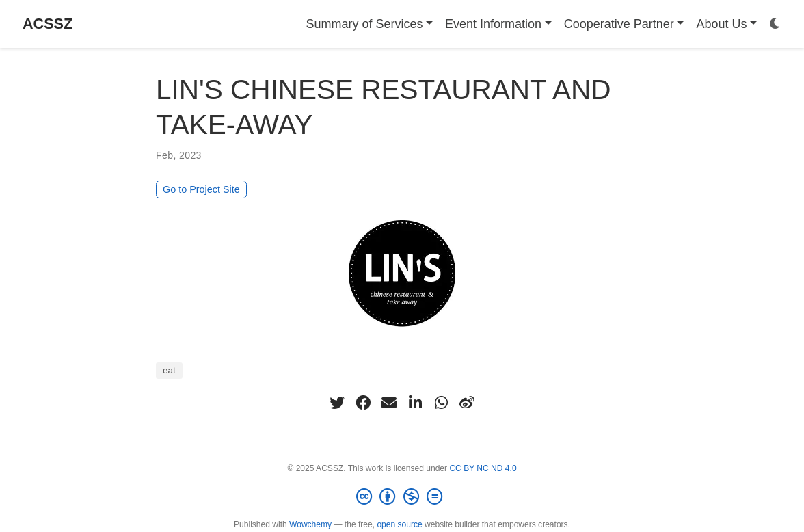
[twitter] (337, 403)
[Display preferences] (775, 24)
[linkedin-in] (415, 403)
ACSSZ (48, 24)
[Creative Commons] (402, 497)
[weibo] (467, 403)
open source (399, 524)
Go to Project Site (201, 189)
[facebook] (363, 403)
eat (169, 370)
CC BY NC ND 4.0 (483, 468)
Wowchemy (310, 524)
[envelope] (389, 403)
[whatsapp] (441, 403)
